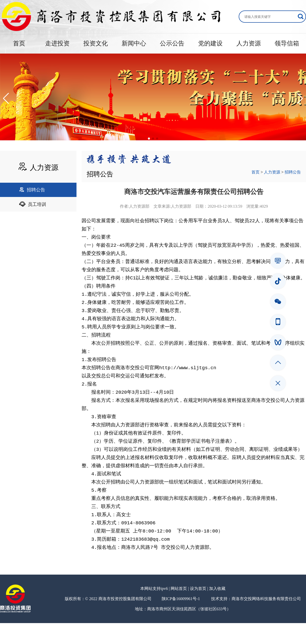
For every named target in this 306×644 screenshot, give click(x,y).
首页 (19, 43)
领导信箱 (287, 43)
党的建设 (210, 43)
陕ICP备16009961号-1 (181, 620)
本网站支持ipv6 (154, 609)
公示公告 (172, 43)
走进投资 (57, 43)
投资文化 (96, 43)
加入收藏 (217, 609)
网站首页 (179, 609)
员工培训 (33, 204)
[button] (6, 98)
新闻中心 (134, 43)
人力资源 (249, 43)
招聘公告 (32, 190)
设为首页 (198, 609)
